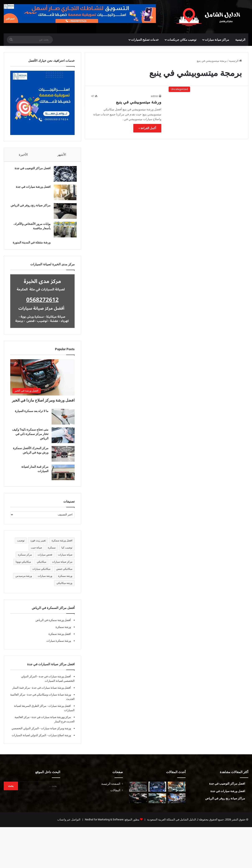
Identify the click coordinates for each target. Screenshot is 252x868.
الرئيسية (240, 40)
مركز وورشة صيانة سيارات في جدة (51, 721)
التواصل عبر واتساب (69, 824)
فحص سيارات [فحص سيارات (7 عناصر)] (45, 559)
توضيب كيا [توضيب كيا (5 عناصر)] (67, 552)
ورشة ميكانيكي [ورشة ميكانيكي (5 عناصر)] (64, 587)
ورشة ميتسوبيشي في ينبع (139, 102)
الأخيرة (23, 155)
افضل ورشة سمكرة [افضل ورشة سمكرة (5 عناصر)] (62, 545)
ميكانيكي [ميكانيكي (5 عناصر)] (41, 566)
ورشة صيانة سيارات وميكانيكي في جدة (49, 699)
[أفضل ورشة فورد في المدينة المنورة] (157, 802)
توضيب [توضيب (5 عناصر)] (21, 545)
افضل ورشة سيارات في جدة (31, 189)
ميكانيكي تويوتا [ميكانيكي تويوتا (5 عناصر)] (23, 566)
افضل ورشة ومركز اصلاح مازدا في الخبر (43, 404)
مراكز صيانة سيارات (217, 40)
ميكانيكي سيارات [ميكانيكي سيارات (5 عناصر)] (41, 573)
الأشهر (62, 155)
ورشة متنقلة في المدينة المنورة (30, 244)
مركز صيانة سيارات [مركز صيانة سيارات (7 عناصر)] (62, 566)
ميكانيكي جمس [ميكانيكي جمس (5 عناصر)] (64, 573)
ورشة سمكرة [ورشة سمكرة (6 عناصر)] (65, 580)
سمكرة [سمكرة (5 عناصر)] (52, 552)
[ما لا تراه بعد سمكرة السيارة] (63, 421)
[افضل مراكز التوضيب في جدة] (63, 176)
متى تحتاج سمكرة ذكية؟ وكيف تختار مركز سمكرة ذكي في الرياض (30, 438)
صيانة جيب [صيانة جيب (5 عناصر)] (36, 552)
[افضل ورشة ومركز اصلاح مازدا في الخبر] (42, 382)
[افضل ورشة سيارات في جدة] (63, 195)
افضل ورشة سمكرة (60, 638)
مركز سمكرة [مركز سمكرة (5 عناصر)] (25, 559)
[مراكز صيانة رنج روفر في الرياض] (63, 213)
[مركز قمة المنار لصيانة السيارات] (63, 477)
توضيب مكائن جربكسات (182, 40)
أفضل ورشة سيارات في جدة (55, 681)
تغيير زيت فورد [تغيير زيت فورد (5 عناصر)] (38, 545)
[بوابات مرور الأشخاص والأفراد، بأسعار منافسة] (63, 232)
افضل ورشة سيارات (59, 710)
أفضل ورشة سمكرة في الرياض (53, 624)
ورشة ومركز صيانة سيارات (56, 733)
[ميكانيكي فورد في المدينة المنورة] (138, 802)
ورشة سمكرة (63, 631)
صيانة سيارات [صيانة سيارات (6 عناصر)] (65, 559)
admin (155, 96)
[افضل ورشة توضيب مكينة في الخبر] (157, 791)
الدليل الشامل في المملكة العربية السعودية (171, 824)
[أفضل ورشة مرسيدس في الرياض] (177, 791)
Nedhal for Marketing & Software (104, 824)
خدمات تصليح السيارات (145, 40)
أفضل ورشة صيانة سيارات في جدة (51, 692)
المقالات (115, 794)
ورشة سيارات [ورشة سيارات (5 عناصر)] (45, 580)
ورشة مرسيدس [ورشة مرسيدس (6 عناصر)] (24, 580)
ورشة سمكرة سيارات (59, 645)
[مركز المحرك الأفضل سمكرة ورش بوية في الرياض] (63, 458)
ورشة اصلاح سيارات (59, 739)
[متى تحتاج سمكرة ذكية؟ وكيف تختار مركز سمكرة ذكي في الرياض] (63, 439)
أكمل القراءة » (147, 128)
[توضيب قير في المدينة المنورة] (138, 791)
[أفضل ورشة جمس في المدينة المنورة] (177, 802)
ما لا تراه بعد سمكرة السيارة (32, 415)
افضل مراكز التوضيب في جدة (31, 170)
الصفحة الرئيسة (111, 788)
